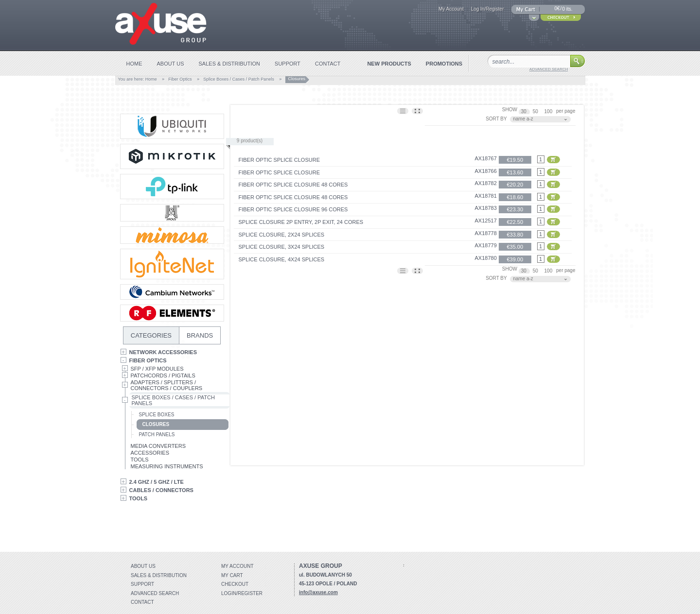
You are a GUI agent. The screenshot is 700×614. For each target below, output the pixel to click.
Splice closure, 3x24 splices (282, 247)
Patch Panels (157, 435)
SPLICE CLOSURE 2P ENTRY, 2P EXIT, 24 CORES (301, 222)
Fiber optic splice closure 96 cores (293, 209)
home (134, 64)
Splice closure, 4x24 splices (282, 259)
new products (389, 64)
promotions (444, 64)
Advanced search (155, 593)
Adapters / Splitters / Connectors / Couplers (167, 385)
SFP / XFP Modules (157, 369)
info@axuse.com (318, 592)
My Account (451, 9)
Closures (156, 424)
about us (171, 64)
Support (142, 584)
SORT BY (496, 119)
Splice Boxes (157, 415)
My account (237, 566)
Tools (140, 460)
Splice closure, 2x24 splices (282, 235)
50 (536, 111)
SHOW (510, 110)
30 (525, 111)
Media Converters (158, 446)
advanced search (549, 69)
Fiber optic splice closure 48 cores (293, 185)
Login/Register (242, 593)
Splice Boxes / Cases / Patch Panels (239, 79)
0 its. (567, 9)
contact (328, 64)
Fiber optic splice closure (279, 160)
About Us (143, 566)
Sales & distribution (159, 575)
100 (549, 111)
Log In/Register (488, 9)
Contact (142, 602)
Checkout (235, 584)
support (288, 64)
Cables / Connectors (161, 490)
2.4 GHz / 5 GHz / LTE (157, 482)
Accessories (150, 453)
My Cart (232, 575)
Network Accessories (163, 352)
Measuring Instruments (167, 466)
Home (151, 79)
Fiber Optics (180, 79)
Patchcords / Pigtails (163, 375)
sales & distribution (230, 64)
